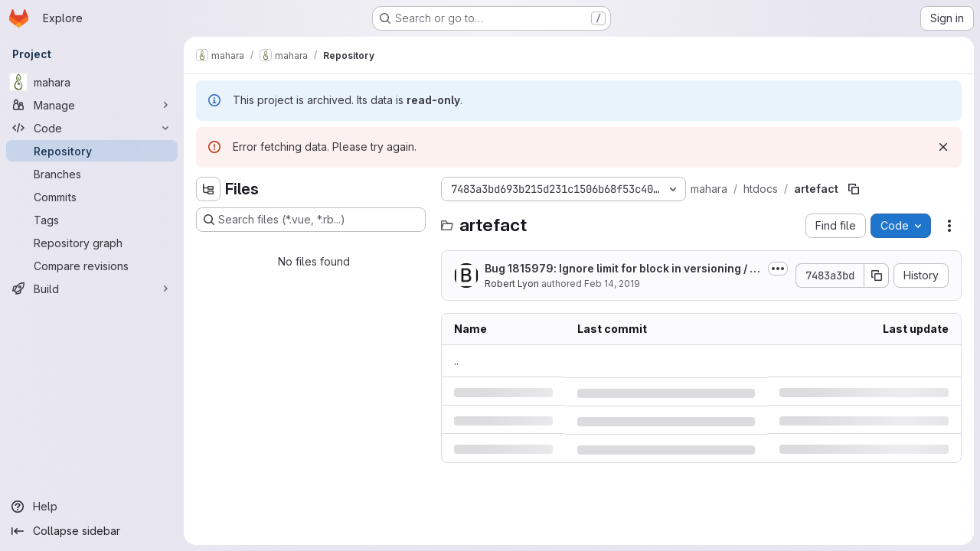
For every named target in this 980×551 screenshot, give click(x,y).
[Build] (92, 289)
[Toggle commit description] (778, 269)
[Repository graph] (92, 243)
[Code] (92, 128)
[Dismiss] (943, 147)
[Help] (92, 507)
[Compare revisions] (92, 266)
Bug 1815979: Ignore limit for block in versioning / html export (622, 269)
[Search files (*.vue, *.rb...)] (311, 220)
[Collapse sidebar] (92, 531)
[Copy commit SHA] (877, 275)
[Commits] (92, 197)
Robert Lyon (512, 284)
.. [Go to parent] (456, 361)
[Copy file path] (854, 189)
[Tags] (92, 220)
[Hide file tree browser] (208, 189)
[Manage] (92, 105)
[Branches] (92, 174)
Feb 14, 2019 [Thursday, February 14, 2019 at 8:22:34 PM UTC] (612, 284)
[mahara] (92, 82)
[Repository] (92, 151)
